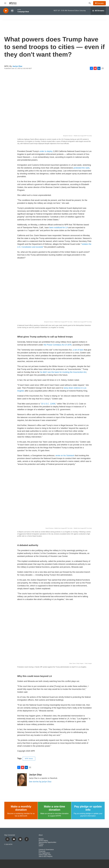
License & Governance (46, 850)
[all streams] (98, 11)
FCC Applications (44, 853)
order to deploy (46, 151)
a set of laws (78, 350)
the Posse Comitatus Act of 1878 (58, 345)
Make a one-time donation (54, 808)
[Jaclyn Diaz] (22, 780)
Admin (41, 846)
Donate (100, 3)
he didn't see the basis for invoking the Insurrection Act (63, 372)
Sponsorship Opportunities (47, 842)
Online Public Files (45, 855)
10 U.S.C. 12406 (48, 404)
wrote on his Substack (65, 456)
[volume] (12, 11)
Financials (42, 851)
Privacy (41, 844)
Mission (41, 839)
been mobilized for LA (58, 228)
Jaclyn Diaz (17, 66)
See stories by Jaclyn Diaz (40, 782)
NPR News (29, 759)
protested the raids (81, 168)
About (41, 835)
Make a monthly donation (21, 808)
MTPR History (43, 841)
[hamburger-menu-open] (5, 3)
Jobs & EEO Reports (46, 856)
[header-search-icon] (90, 3)
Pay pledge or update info (88, 808)
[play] (6, 11)
